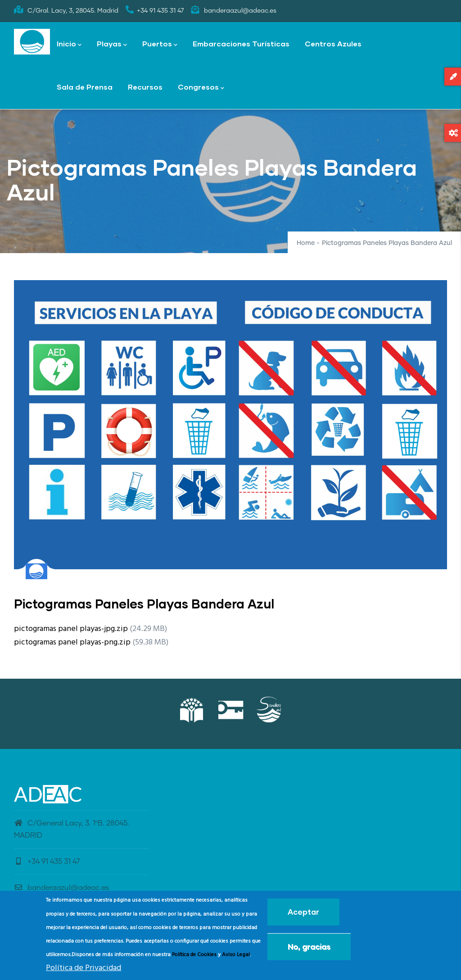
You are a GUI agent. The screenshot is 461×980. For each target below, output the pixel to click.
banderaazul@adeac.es (61, 888)
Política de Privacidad (84, 969)
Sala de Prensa (85, 87)
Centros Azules (333, 43)
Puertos (160, 44)
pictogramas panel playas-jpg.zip (71, 629)
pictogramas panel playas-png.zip (72, 642)
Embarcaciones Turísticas (241, 43)
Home (306, 243)
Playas (112, 44)
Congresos (201, 88)
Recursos (145, 87)
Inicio (69, 44)
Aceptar (303, 914)
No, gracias (309, 948)
